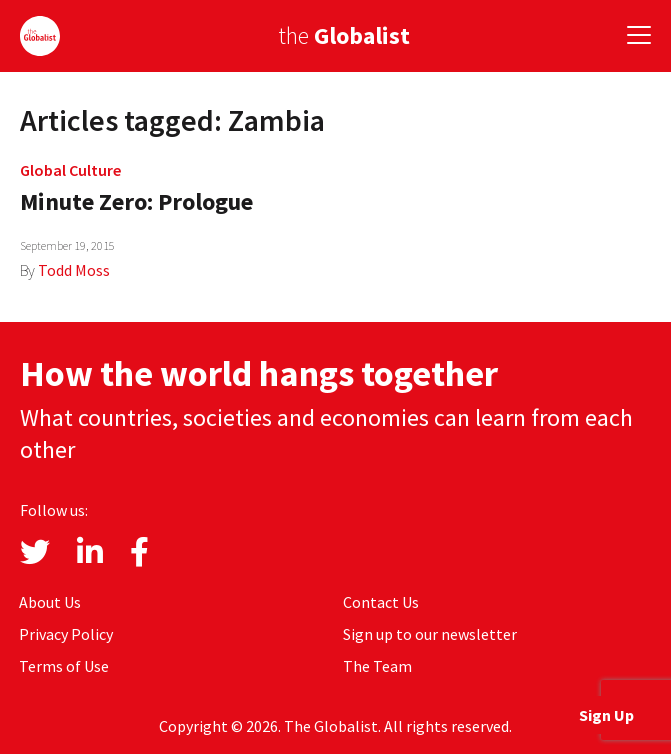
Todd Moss (74, 270)
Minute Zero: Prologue (136, 201)
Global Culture (70, 170)
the (344, 35)
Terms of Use (64, 666)
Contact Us (381, 602)
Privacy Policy (66, 634)
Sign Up (606, 715)
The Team (377, 666)
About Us (50, 602)
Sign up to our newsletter (430, 634)
